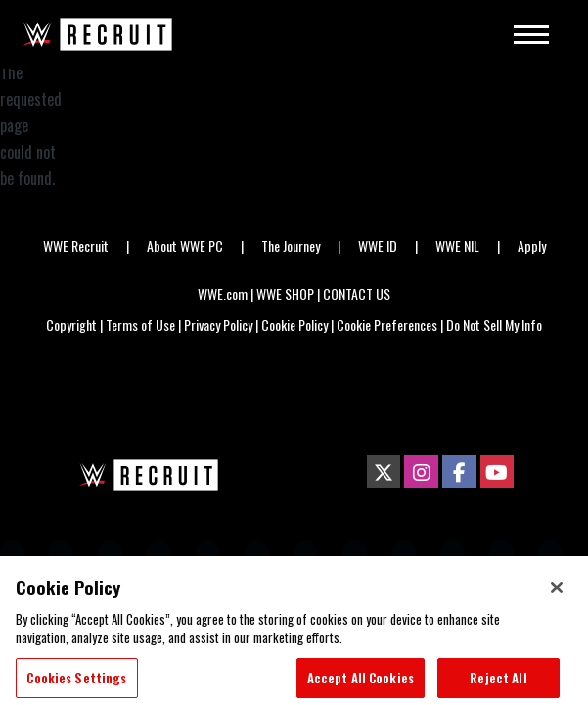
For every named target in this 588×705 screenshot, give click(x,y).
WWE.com (223, 293)
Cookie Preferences (387, 325)
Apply (532, 245)
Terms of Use (140, 325)
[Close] (557, 597)
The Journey (291, 245)
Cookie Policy (294, 325)
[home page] (146, 475)
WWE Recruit (76, 245)
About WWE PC (185, 245)
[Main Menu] (525, 34)
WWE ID (378, 245)
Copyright (71, 325)
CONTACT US (357, 293)
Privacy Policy (218, 325)
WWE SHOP (285, 293)
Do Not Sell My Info (494, 325)
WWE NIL (457, 245)
